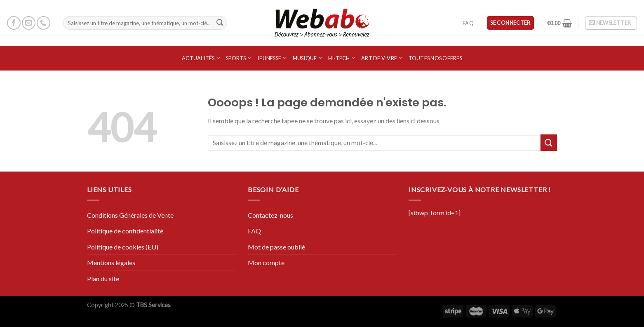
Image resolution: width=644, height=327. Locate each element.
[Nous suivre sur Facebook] (14, 23)
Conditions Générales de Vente (130, 215)
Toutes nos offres (435, 58)
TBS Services (153, 305)
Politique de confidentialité (125, 231)
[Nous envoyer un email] (29, 23)
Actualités (201, 58)
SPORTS (239, 58)
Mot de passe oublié (276, 247)
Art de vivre (382, 58)
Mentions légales (111, 262)
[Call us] (43, 23)
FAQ (468, 23)
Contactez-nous (270, 215)
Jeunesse (272, 58)
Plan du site (103, 279)
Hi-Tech (342, 58)
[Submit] (220, 23)
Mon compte (266, 262)
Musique (308, 58)
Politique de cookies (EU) (123, 247)
